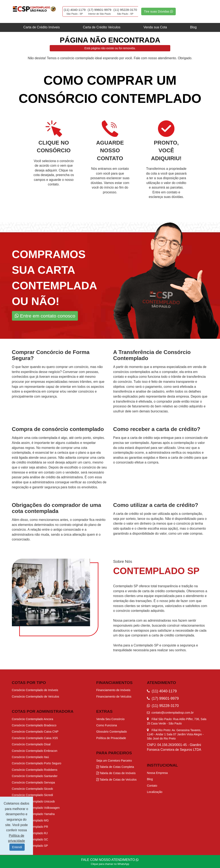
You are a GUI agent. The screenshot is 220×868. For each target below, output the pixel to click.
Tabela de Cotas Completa (115, 767)
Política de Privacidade (111, 738)
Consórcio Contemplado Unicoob (33, 801)
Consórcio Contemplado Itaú (30, 757)
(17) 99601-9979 (100, 10)
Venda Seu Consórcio (110, 719)
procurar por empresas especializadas (40, 382)
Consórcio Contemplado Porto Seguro (37, 763)
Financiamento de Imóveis (113, 690)
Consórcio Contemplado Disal (31, 744)
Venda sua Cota (155, 27)
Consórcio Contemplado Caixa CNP (35, 732)
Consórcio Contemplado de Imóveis (35, 690)
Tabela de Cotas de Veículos (116, 780)
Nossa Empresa (157, 773)
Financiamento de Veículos (114, 697)
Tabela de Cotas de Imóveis (116, 773)
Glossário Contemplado (112, 732)
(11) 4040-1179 (75, 10)
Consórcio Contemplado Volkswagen (36, 808)
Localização (155, 792)
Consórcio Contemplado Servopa (33, 782)
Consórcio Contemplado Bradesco (34, 725)
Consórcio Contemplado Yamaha (33, 814)
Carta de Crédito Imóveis (42, 27)
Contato (152, 786)
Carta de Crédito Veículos (102, 27)
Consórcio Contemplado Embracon (35, 751)
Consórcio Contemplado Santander (35, 776)
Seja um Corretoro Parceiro (114, 761)
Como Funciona (107, 725)
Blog (193, 27)
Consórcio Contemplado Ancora (33, 719)
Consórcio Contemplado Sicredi (32, 795)
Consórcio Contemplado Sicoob (32, 789)
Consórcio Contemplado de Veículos (36, 697)
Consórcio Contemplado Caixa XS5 (35, 738)
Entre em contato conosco (45, 316)
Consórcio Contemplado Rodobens (35, 770)
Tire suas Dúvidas (158, 11)
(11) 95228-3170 (125, 10)
